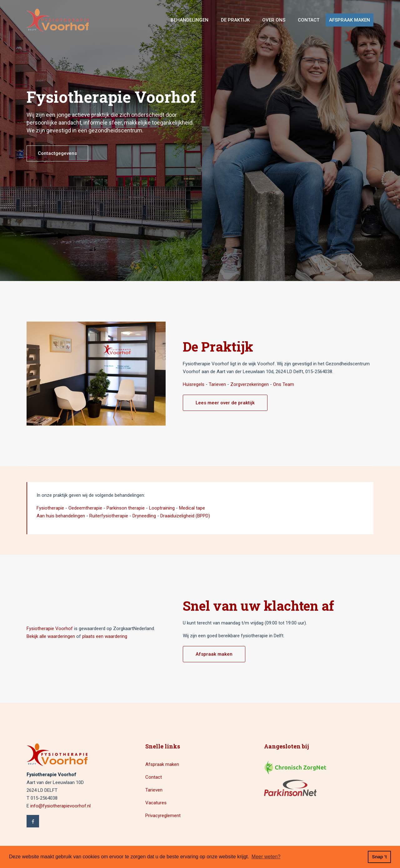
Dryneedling (144, 516)
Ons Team (284, 384)
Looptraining (162, 508)
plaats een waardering (105, 636)
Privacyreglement (163, 816)
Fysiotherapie (50, 508)
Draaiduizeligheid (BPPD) (185, 516)
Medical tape (192, 508)
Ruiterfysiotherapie (109, 516)
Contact (309, 20)
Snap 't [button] (379, 857)
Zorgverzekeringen (250, 384)
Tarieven (217, 384)
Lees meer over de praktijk (225, 403)
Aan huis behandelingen (61, 516)
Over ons (274, 20)
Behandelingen (190, 20)
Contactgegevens (57, 153)
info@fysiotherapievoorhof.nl (60, 806)
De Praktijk (235, 20)
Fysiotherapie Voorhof (50, 629)
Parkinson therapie (126, 508)
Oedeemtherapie (85, 508)
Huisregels (194, 384)
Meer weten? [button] (266, 857)
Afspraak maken (350, 20)
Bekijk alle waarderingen (51, 636)
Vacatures (156, 803)
